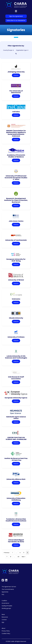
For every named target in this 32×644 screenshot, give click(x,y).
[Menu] (16, 11)
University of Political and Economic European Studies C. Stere (16, 178)
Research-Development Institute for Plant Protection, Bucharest (16, 200)
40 (18, 557)
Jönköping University (16, 72)
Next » (24, 557)
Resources (5, 617)
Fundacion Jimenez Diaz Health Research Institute (16, 520)
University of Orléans (16, 337)
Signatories (5, 592)
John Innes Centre (16, 221)
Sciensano (16, 299)
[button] (13, 50)
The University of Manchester (16, 92)
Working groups (6, 608)
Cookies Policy (6, 633)
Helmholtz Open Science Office (16, 418)
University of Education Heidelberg (16, 499)
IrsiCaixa (16, 112)
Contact (4, 620)
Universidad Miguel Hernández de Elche (16, 541)
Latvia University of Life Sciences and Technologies (16, 357)
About (3, 628)
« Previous (6, 553)
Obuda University (16, 318)
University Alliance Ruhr (16, 479)
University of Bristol (16, 280)
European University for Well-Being (16, 260)
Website (16, 75)
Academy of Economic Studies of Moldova (16, 156)
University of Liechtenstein (16, 240)
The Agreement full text (9, 587)
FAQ (3, 594)
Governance (5, 603)
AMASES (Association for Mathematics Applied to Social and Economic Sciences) (16, 133)
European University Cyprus (16, 398)
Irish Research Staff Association (16, 378)
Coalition (4, 601)
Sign (3, 622)
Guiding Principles (7, 606)
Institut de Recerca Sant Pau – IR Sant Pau (16, 459)
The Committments (8, 589)
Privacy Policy (6, 631)
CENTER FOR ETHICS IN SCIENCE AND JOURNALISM (16, 438)
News (3, 614)
